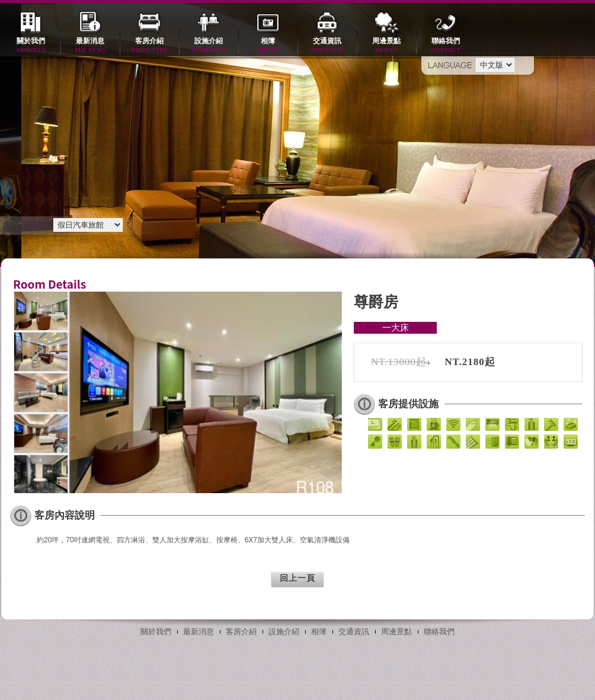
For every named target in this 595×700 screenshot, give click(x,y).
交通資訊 (327, 46)
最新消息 (90, 46)
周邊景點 (386, 46)
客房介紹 (149, 46)
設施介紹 (209, 46)
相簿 (268, 46)
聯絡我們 (446, 46)
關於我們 (31, 46)
